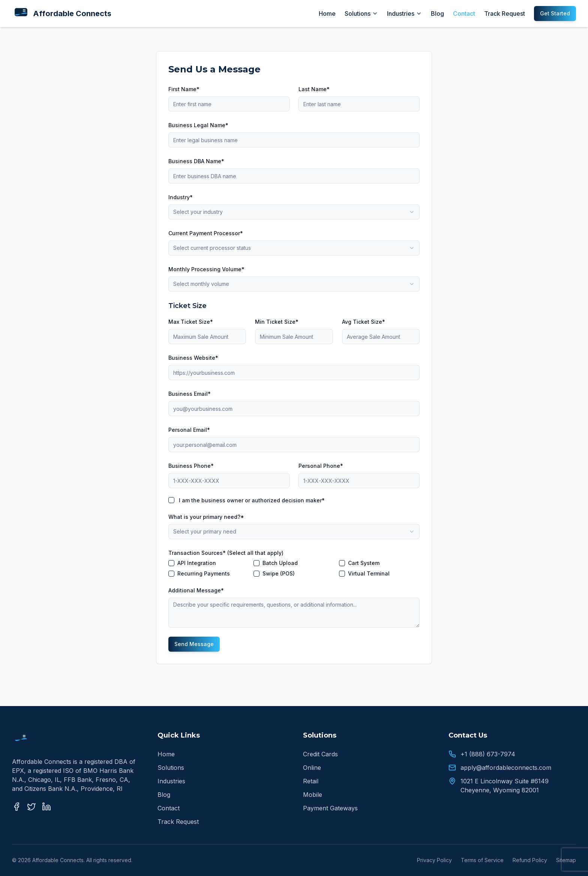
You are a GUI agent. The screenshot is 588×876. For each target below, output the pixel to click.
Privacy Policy (434, 860)
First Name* (184, 89)
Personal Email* (189, 430)
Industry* (181, 197)
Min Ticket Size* (277, 322)
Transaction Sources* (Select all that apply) (226, 553)
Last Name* (314, 89)
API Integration (197, 563)
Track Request (505, 14)
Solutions (361, 14)
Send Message (194, 644)
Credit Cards (320, 754)
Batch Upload (280, 563)
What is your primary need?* (206, 517)
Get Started (555, 13)
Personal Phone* (321, 466)
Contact (464, 14)
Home (327, 14)
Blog (437, 14)
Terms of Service (482, 860)
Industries (404, 14)
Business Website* (193, 358)
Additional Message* (196, 590)
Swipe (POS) (279, 574)
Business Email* (190, 394)
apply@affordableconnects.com (506, 768)
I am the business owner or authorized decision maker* (252, 500)
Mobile (313, 795)
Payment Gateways (330, 808)
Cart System (364, 563)
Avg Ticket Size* (364, 322)
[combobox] (294, 212)
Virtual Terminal (369, 574)
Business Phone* (191, 466)
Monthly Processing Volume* (206, 269)
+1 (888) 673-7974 (488, 754)
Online (312, 768)
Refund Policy (530, 860)
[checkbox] (171, 500)
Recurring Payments (204, 574)
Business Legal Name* (198, 125)
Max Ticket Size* (191, 322)
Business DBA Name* (196, 161)
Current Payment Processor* (206, 233)
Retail (311, 781)
